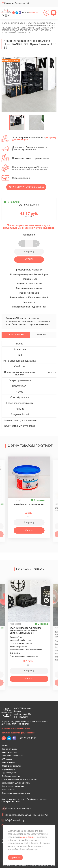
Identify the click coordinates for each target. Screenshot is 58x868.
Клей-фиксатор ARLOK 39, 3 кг (29, 504)
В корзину (29, 252)
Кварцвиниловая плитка (13, 756)
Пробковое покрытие (11, 776)
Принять (15, 858)
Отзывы (44, 799)
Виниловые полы (9, 752)
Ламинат (5, 746)
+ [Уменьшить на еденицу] (36, 244)
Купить (29, 259)
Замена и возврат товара (13, 799)
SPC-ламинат (7, 759)
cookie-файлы (27, 837)
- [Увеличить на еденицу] (22, 244)
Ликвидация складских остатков (16, 793)
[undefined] (5, 85)
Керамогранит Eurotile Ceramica (16, 783)
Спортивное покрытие (11, 766)
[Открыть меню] (54, 13)
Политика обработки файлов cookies (18, 733)
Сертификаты (8, 802)
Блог (18, 802)
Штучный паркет (9, 769)
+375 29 (30, 13)
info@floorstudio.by (15, 820)
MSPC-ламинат (8, 763)
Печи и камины (8, 790)
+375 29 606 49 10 (27, 738)
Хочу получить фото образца (26, 187)
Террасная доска (9, 773)
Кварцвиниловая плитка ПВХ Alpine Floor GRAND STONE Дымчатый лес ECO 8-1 (26, 631)
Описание (41, 335)
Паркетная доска (9, 749)
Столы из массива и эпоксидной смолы (19, 780)
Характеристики (16, 335)
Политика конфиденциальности (16, 728)
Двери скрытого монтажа (13, 786)
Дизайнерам (32, 799)
